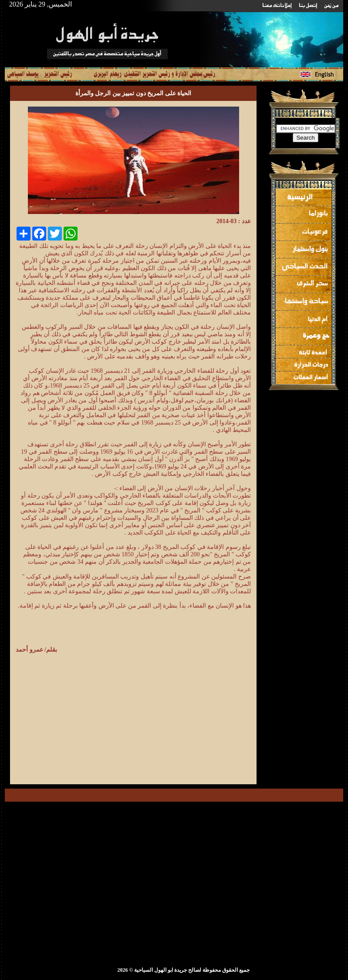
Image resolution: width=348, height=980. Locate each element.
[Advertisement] (178, 716)
